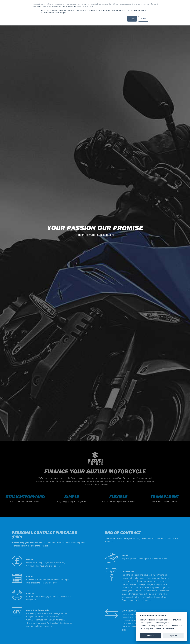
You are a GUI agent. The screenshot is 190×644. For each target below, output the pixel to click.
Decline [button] (143, 19)
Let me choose (168, 628)
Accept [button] (132, 19)
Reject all (173, 636)
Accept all (151, 636)
